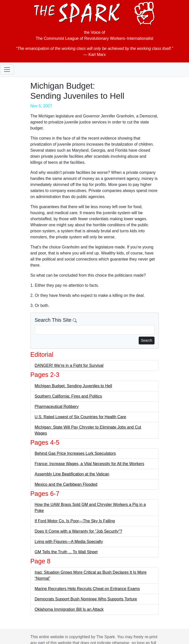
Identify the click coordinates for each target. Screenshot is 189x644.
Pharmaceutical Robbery (57, 407)
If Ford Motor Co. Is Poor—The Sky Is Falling (75, 521)
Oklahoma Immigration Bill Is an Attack (69, 609)
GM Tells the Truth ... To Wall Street (66, 552)
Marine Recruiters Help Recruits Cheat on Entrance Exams (87, 589)
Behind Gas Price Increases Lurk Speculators (75, 453)
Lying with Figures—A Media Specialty (69, 542)
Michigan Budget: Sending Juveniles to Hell (73, 386)
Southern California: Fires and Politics (68, 396)
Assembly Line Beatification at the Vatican (72, 474)
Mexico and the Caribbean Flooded (66, 484)
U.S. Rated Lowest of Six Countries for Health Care (81, 417)
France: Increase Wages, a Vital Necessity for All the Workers (89, 464)
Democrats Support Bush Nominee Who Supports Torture (86, 599)
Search (146, 340)
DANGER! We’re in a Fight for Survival (69, 365)
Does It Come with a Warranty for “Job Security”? (79, 531)
